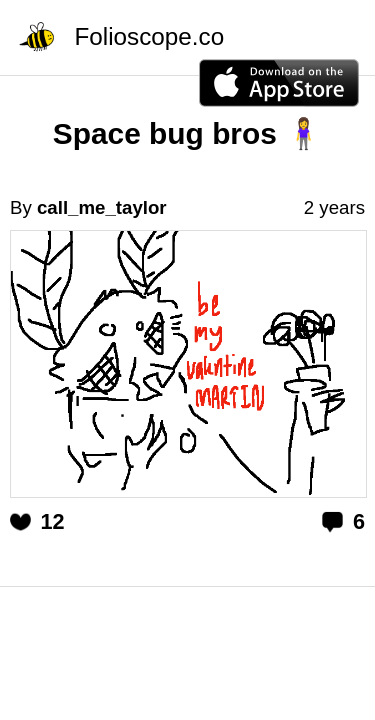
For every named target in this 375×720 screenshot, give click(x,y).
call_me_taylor (102, 207)
